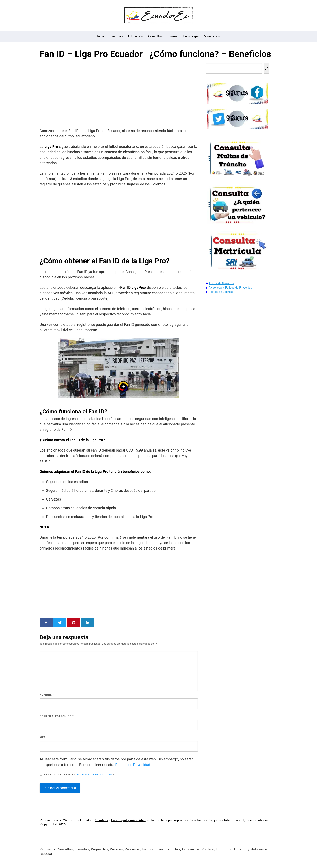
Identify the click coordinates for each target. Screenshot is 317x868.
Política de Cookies (221, 292)
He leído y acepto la (77, 774)
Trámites (117, 36)
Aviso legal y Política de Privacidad (231, 288)
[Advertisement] (119, 95)
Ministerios (212, 36)
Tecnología (191, 36)
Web (43, 737)
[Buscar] (267, 68)
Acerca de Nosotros (221, 283)
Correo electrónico (57, 716)
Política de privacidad (95, 775)
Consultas (155, 36)
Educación (135, 36)
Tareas (173, 36)
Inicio (101, 36)
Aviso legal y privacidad (128, 820)
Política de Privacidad (133, 765)
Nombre (47, 695)
